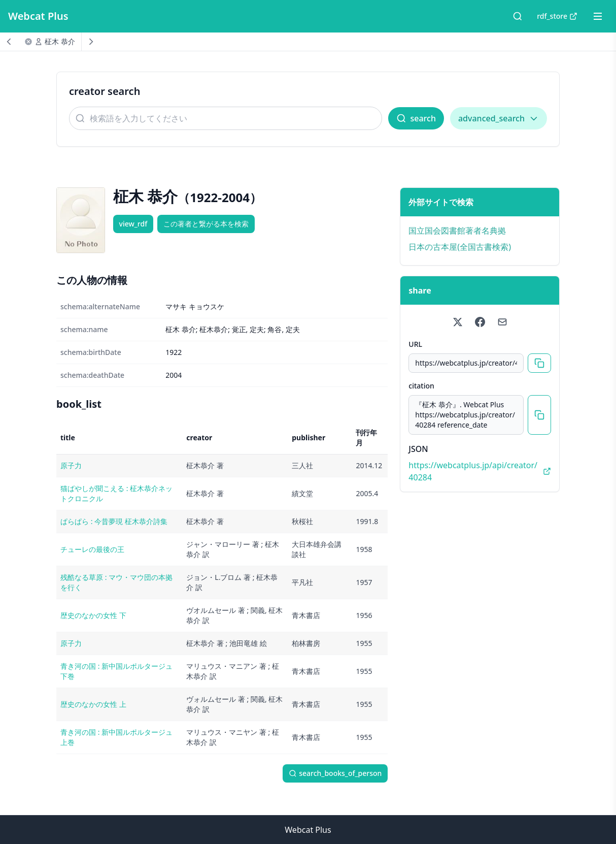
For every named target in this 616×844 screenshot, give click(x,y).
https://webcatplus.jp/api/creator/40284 (480, 471)
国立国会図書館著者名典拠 (457, 231)
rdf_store (557, 16)
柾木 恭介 (60, 41)
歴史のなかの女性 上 (93, 704)
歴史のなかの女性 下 (93, 615)
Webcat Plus (38, 16)
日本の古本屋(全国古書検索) (460, 247)
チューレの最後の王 (92, 549)
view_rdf (133, 224)
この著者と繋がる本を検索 (206, 224)
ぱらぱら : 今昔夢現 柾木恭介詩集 (114, 521)
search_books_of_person (335, 773)
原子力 (71, 465)
